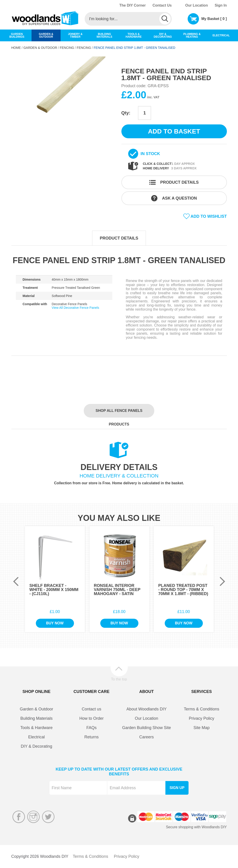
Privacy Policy (201, 718)
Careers (147, 737)
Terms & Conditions (201, 709)
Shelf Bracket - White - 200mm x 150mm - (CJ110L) (54, 590)
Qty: (126, 113)
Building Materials (37, 718)
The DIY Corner (132, 5)
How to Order (92, 718)
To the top (119, 679)
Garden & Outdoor (40, 48)
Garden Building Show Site (146, 728)
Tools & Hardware (37, 728)
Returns (92, 737)
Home (16, 48)
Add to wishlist (209, 216)
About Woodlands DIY (146, 709)
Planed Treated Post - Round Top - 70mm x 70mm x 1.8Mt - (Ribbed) (183, 590)
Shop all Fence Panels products (119, 413)
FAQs (92, 728)
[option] (64, 98)
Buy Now (55, 623)
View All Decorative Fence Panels (75, 308)
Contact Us (162, 5)
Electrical (36, 737)
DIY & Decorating (36, 746)
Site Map (202, 728)
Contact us (91, 709)
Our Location (197, 5)
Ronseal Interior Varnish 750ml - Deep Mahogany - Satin (117, 590)
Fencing (67, 48)
